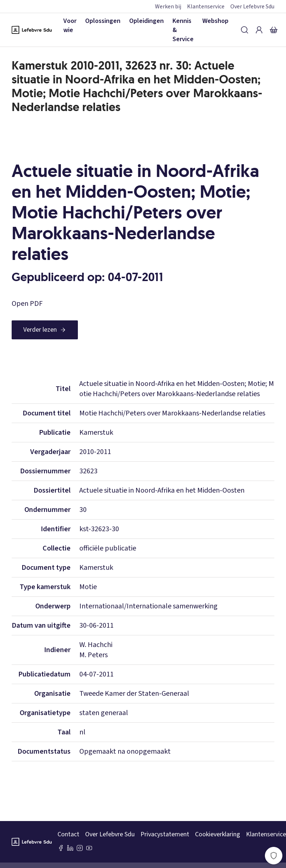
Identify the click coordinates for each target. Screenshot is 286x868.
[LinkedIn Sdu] (70, 848)
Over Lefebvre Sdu (252, 7)
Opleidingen (146, 21)
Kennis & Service (183, 30)
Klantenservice (206, 7)
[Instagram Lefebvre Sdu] (80, 848)
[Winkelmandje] (274, 30)
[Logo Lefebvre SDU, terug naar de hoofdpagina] (32, 30)
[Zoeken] (245, 30)
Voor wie (70, 25)
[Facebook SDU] (61, 848)
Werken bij (168, 7)
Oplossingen (103, 21)
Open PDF (27, 304)
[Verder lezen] (45, 330)
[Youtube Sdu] (89, 848)
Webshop (215, 21)
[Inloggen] (259, 30)
